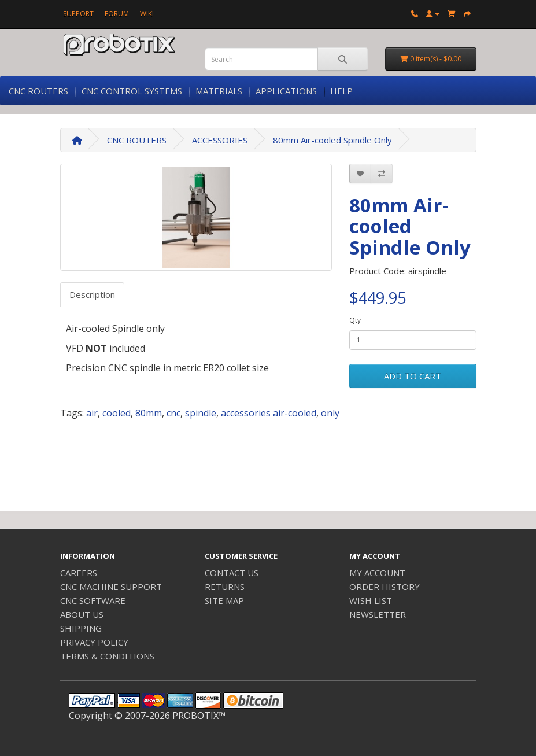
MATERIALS (219, 91)
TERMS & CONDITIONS (107, 656)
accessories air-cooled (269, 413)
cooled (117, 413)
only (330, 413)
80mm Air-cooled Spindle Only (332, 140)
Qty (355, 320)
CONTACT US (232, 573)
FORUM (117, 14)
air (92, 413)
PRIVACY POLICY (94, 642)
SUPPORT (78, 14)
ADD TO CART (413, 376)
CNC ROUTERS (38, 91)
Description (92, 294)
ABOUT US (82, 614)
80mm (149, 413)
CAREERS (79, 573)
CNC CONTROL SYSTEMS (132, 91)
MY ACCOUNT (377, 573)
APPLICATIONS (286, 91)
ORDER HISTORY (385, 587)
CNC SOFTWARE (93, 600)
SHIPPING (81, 628)
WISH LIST (371, 600)
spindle (201, 413)
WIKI (147, 14)
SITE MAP (224, 600)
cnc (173, 413)
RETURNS (225, 587)
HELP (341, 91)
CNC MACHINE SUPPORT (111, 587)
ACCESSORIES (220, 140)
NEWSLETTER (378, 614)
